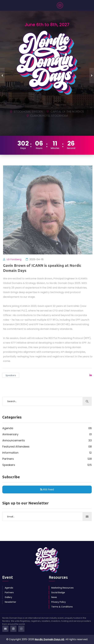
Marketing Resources (62, 588)
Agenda (47, 428)
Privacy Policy (59, 602)
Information (47, 453)
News (54, 597)
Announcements (47, 440)
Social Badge (58, 592)
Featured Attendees (47, 447)
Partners (47, 459)
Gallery (8, 597)
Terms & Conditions (62, 607)
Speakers (11, 375)
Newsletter (10, 602)
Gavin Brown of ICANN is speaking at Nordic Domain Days (43, 268)
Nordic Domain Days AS (50, 639)
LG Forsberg (15, 259)
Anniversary (47, 434)
